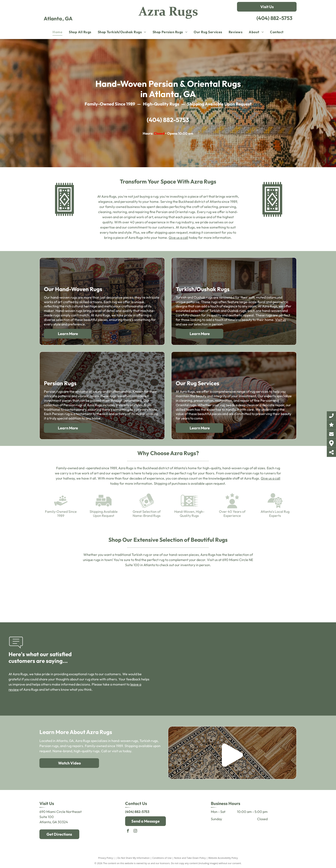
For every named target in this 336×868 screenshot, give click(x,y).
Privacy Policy (106, 858)
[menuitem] (57, 32)
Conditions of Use (162, 858)
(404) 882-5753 (274, 18)
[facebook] (128, 831)
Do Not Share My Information (134, 858)
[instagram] (135, 831)
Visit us (280, 320)
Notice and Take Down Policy (190, 858)
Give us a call (178, 238)
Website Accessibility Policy (223, 858)
